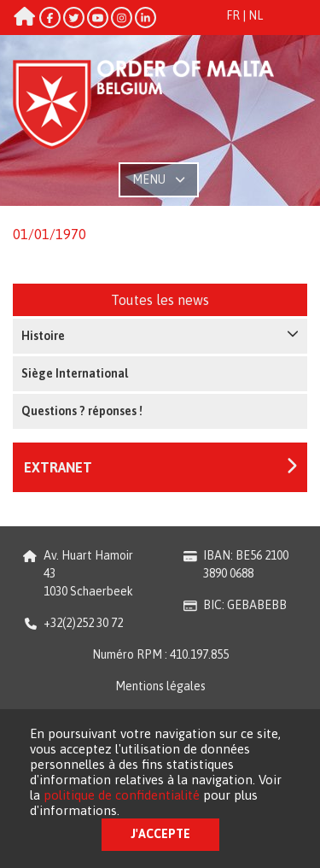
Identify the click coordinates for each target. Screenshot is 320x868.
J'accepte (160, 834)
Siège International (75, 373)
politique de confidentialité (122, 795)
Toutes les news (160, 300)
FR (233, 15)
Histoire (160, 335)
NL (256, 15)
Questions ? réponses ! (82, 411)
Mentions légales (160, 686)
